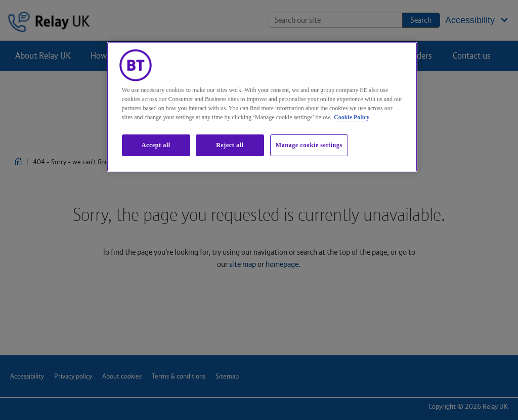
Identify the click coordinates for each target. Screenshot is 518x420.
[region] (262, 107)
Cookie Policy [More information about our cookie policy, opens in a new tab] (352, 117)
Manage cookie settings (309, 145)
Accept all (156, 145)
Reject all (230, 145)
